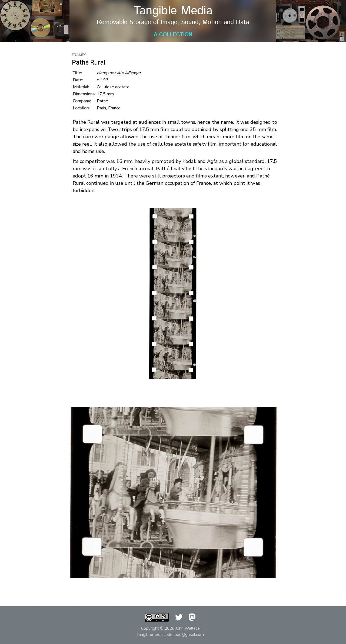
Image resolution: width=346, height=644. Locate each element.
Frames (79, 55)
